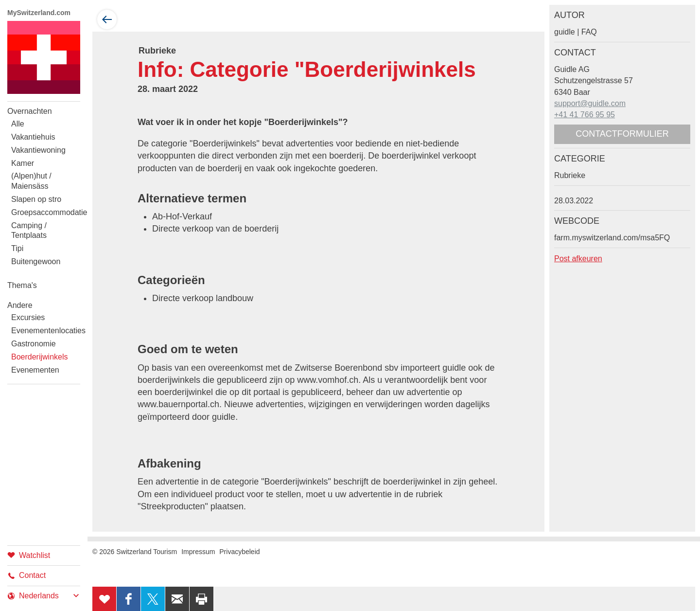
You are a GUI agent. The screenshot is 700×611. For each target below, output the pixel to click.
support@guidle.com (590, 103)
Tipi (17, 248)
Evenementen (35, 370)
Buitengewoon (36, 261)
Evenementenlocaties (46, 331)
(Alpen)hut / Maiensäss (31, 181)
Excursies (28, 317)
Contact (26, 575)
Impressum (198, 552)
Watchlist (29, 555)
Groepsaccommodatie (46, 212)
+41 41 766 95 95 (585, 115)
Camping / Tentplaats (29, 231)
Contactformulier (622, 134)
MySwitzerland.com (39, 13)
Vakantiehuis (33, 137)
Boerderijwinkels (40, 357)
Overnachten (30, 111)
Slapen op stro (36, 199)
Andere (20, 305)
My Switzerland (44, 57)
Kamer (23, 163)
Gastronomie (34, 344)
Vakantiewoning (38, 150)
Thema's (22, 285)
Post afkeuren (578, 259)
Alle (18, 124)
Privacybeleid (239, 552)
